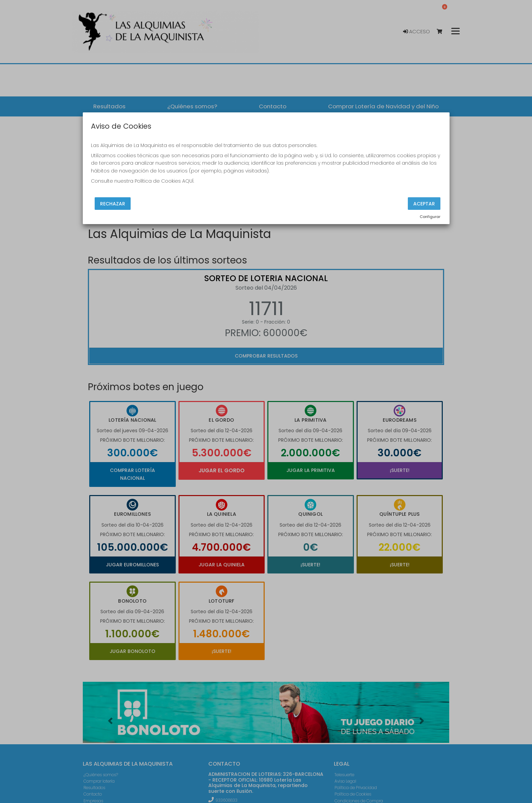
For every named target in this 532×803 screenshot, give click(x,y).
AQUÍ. (188, 181)
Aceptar (424, 203)
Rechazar (113, 203)
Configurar (430, 217)
